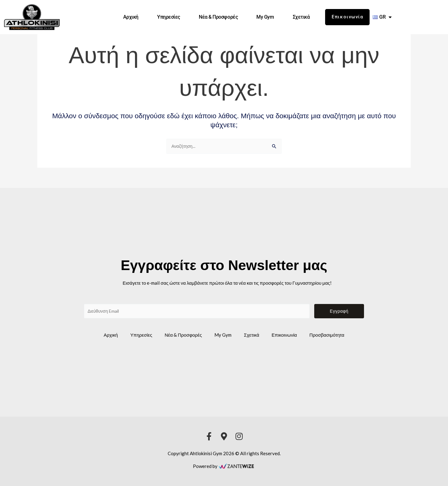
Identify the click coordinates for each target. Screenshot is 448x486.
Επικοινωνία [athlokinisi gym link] (284, 335)
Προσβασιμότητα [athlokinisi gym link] (327, 335)
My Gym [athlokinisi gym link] (265, 17)
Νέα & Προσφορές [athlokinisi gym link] (218, 17)
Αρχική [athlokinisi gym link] (131, 17)
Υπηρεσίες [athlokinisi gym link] (169, 17)
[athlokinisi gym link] (32, 17)
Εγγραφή (339, 310)
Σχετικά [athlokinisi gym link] (301, 17)
